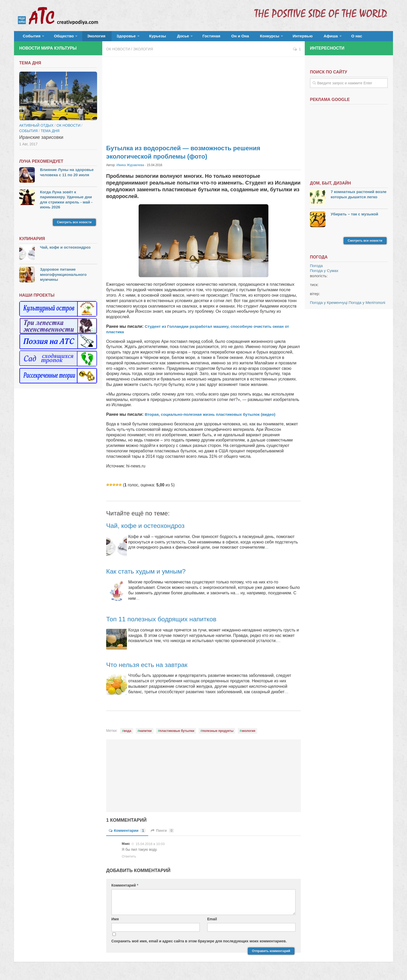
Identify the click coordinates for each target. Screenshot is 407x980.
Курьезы (143, 38)
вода (128, 733)
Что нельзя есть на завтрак (152, 667)
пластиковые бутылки (177, 733)
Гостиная (190, 38)
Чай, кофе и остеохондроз (150, 528)
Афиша (294, 38)
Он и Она (215, 38)
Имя (115, 922)
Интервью (269, 38)
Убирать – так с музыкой (354, 217)
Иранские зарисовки (41, 140)
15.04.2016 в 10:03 (150, 846)
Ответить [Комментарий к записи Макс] (129, 859)
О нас (317, 38)
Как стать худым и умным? (151, 574)
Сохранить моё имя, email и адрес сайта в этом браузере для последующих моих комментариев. (199, 944)
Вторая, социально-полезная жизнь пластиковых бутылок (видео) (213, 417)
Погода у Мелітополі (367, 305)
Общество (59, 38)
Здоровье (115, 38)
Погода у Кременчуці (329, 305)
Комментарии (127, 833)
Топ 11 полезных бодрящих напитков (168, 621)
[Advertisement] (203, 101)
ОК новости (118, 52)
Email (212, 922)
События (30, 38)
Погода (316, 268)
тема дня (50, 134)
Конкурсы (240, 38)
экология (248, 733)
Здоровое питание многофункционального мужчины (63, 277)
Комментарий (125, 888)
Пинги (162, 833)
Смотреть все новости (74, 225)
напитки (145, 733)
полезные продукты (218, 733)
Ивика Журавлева (130, 168)
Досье (164, 38)
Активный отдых (36, 128)
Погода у (324, 273)
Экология (89, 38)
